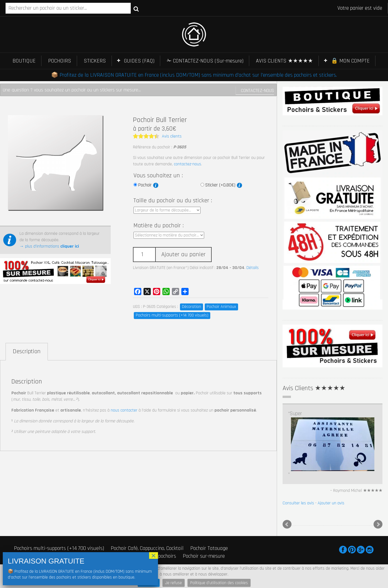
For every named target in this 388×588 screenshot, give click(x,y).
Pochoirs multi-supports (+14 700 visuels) (172, 315)
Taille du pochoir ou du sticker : (173, 201)
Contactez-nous (257, 90)
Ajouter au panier (183, 255)
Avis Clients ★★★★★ (314, 388)
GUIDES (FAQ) (139, 61)
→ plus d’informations (49, 246)
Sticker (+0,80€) (224, 185)
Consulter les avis (298, 503)
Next (378, 524)
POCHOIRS (60, 61)
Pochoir (148, 185)
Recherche (136, 9)
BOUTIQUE (24, 61)
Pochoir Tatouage (209, 548)
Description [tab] (27, 352)
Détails (253, 268)
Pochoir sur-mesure (204, 556)
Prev (287, 524)
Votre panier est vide (360, 8)
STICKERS (95, 61)
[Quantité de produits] (144, 255)
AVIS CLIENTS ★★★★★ (284, 61)
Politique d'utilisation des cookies (219, 583)
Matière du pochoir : (159, 226)
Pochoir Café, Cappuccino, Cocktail (147, 548)
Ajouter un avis (331, 503)
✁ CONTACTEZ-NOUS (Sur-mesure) (205, 61)
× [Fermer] (154, 555)
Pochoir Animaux (221, 307)
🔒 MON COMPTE (350, 61)
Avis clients (172, 136)
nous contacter (124, 410)
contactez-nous (187, 164)
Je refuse (174, 583)
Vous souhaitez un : (158, 176)
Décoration (191, 307)
